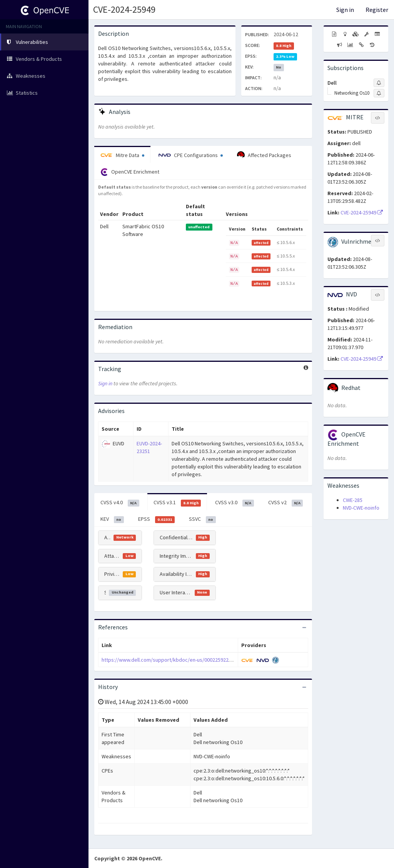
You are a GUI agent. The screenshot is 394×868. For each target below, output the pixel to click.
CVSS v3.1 (177, 503)
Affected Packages (264, 155)
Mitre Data (122, 155)
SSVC (202, 519)
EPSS (157, 519)
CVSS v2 (286, 503)
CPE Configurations (191, 155)
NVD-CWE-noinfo (361, 508)
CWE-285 (353, 500)
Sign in (345, 10)
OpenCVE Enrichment (130, 172)
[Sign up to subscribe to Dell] (379, 83)
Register (377, 10)
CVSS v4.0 (120, 503)
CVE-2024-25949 (124, 9)
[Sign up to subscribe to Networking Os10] (379, 93)
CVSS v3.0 (235, 503)
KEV (112, 519)
